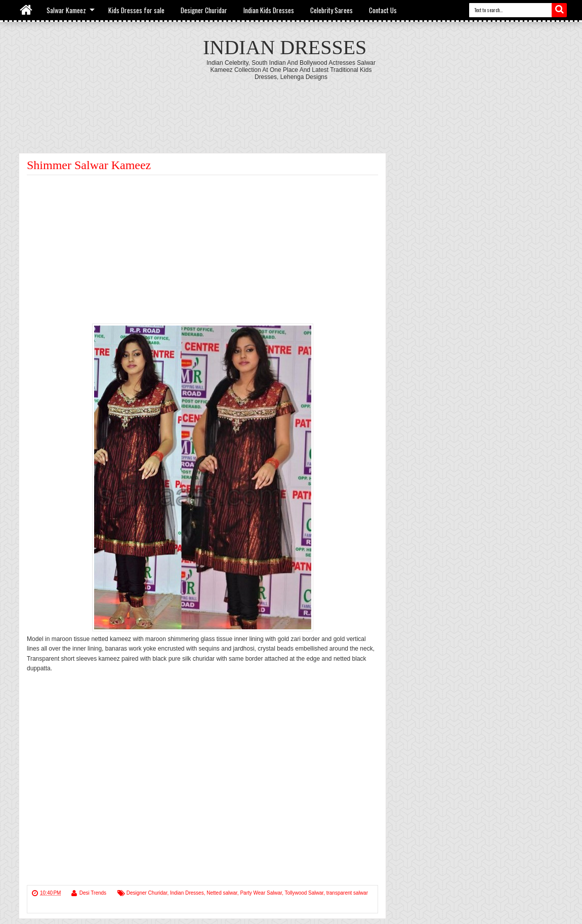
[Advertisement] (291, 108)
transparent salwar (347, 893)
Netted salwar (222, 893)
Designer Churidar (204, 10)
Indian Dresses (285, 47)
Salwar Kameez (66, 10)
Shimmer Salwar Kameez (89, 165)
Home (27, 10)
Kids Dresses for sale (136, 10)
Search (559, 10)
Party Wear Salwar (261, 893)
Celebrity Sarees (331, 10)
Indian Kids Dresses (269, 10)
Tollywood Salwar (304, 893)
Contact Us (383, 10)
